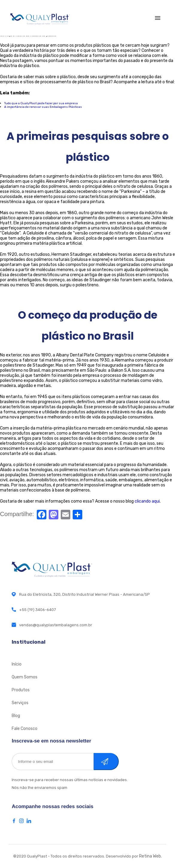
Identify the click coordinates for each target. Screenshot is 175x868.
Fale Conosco (25, 729)
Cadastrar (112, 762)
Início (17, 664)
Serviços (20, 703)
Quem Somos (25, 677)
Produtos (21, 690)
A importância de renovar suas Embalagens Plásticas (43, 107)
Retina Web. (150, 856)
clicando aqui (147, 501)
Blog (16, 716)
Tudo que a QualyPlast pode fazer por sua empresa (41, 103)
